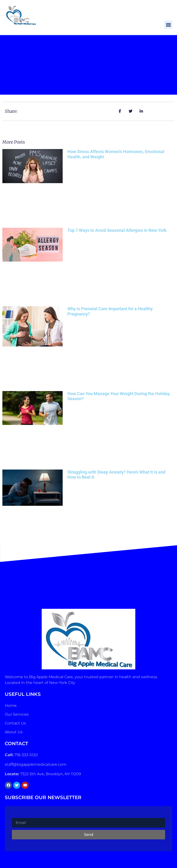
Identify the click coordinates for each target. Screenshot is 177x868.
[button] (168, 25)
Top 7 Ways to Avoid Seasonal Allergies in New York (117, 230)
